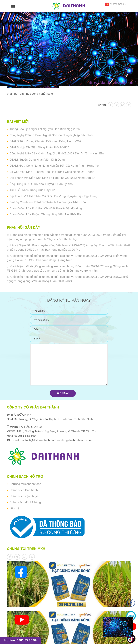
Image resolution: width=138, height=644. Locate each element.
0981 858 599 (26, 436)
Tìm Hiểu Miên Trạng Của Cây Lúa (32, 190)
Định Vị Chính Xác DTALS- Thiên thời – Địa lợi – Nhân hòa (48, 202)
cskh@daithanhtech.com (76, 440)
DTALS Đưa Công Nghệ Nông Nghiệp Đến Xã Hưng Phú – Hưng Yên (55, 166)
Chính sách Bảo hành (24, 490)
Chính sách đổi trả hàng (25, 502)
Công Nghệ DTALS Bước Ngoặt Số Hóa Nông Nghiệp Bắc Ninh (51, 135)
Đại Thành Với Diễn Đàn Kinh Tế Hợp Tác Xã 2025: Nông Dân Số (52, 178)
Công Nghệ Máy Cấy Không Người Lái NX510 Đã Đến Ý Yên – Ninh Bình (57, 153)
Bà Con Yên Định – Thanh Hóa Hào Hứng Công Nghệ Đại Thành (52, 172)
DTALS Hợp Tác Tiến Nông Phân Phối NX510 (39, 147)
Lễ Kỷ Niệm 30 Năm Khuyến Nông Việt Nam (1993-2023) (48, 245)
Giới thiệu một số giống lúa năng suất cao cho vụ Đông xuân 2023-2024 (57, 256)
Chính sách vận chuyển (25, 496)
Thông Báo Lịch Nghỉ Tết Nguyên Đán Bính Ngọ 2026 (45, 129)
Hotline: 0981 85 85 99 (20, 640)
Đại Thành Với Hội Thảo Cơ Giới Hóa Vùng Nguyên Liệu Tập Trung (53, 196)
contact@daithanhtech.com (39, 440)
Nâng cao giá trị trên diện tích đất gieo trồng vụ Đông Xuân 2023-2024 (56, 235)
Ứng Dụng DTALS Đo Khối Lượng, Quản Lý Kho (41, 184)
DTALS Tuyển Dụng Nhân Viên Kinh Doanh (38, 160)
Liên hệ (14, 508)
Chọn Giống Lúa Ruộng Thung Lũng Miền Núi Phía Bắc (46, 214)
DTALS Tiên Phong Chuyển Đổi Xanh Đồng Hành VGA (45, 141)
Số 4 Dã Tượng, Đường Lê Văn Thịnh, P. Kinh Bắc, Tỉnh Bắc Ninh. (50, 419)
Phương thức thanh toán (25, 484)
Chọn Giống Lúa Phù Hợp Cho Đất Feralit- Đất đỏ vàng (46, 208)
